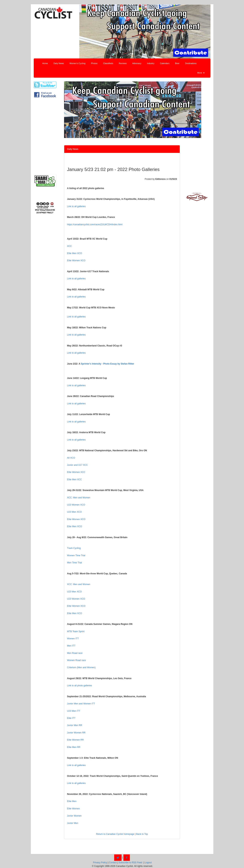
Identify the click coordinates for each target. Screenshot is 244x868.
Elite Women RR (75, 740)
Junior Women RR (76, 733)
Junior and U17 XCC (77, 465)
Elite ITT (71, 718)
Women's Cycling (77, 63)
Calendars (165, 63)
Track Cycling (74, 548)
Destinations (191, 63)
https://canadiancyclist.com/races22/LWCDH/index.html (95, 224)
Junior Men (73, 823)
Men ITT (71, 646)
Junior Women (74, 816)
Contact (113, 863)
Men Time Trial (75, 563)
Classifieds (108, 63)
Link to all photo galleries (80, 686)
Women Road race (76, 660)
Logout (148, 863)
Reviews (123, 63)
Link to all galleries (76, 206)
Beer (177, 63)
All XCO (71, 458)
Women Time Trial (76, 555)
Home (45, 63)
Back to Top (142, 834)
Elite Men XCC (75, 480)
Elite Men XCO (75, 253)
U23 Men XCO (74, 512)
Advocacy (137, 63)
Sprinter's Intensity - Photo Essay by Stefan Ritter (107, 364)
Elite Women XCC (76, 472)
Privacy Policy (100, 863)
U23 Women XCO (76, 505)
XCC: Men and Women (79, 498)
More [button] (201, 73)
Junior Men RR (75, 725)
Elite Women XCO (76, 260)
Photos (94, 63)
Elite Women (73, 809)
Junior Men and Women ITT (81, 704)
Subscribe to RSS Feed (130, 863)
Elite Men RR (74, 747)
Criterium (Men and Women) (81, 667)
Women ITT (73, 639)
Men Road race (75, 653)
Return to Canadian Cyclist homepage (115, 834)
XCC (69, 246)
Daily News (59, 63)
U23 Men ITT (74, 711)
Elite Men (72, 801)
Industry (151, 63)
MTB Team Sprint (76, 631)
